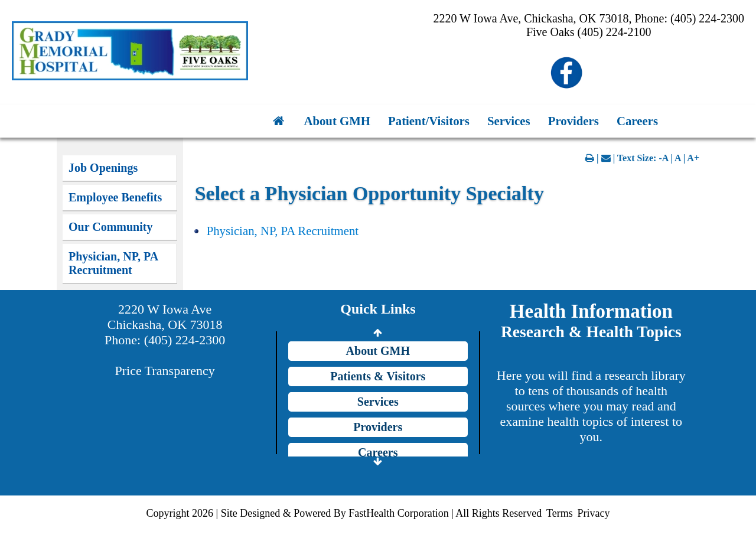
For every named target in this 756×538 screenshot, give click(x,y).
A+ (693, 158)
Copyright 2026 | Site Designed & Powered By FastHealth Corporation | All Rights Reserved (344, 513)
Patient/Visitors (429, 121)
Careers (637, 121)
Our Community (110, 227)
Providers (573, 121)
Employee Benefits (115, 197)
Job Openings (103, 168)
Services (509, 121)
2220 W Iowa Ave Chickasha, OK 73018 (165, 317)
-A (663, 158)
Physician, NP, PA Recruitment (113, 263)
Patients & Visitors (378, 376)
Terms (560, 513)
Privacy (593, 513)
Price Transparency (165, 371)
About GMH (337, 121)
